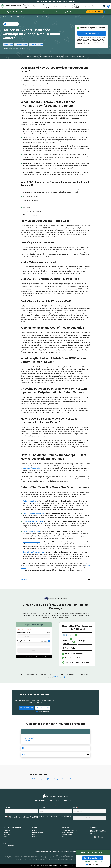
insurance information (18, 17)
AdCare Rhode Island (30, 501)
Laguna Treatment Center (32, 532)
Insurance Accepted (21, 45)
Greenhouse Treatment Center (33, 521)
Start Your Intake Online (69, 1)
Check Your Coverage (92, 33)
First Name (8, 814)
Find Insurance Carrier (24, 632)
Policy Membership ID (24, 641)
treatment (8, 17)
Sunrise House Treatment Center (32, 468)
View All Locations (27, 713)
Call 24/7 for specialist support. (93, 862)
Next (34, 650)
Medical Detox (8, 45)
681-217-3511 (58, 677)
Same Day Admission (36, 45)
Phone (75, 814)
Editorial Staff (11, 49)
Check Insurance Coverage (93, 858)
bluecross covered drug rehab (33, 17)
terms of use (30, 823)
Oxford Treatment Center (31, 542)
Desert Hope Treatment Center (33, 513)
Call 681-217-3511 (95, 12)
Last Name (42, 814)
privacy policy (40, 823)
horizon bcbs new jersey (49, 17)
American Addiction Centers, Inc (67, 858)
